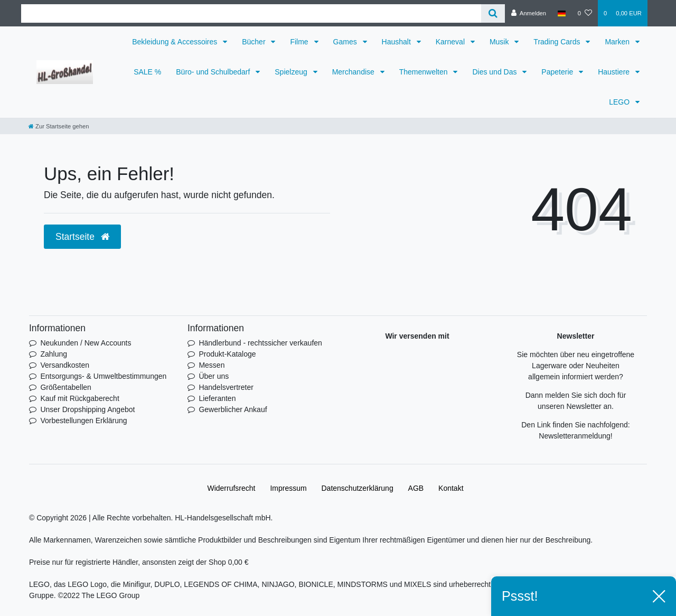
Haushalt (397, 42)
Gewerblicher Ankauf (233, 409)
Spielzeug (292, 72)
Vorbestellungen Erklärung (83, 421)
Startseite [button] (82, 237)
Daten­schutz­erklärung (358, 488)
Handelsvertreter (226, 387)
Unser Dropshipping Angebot (87, 409)
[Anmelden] (528, 13)
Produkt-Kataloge (227, 354)
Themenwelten (425, 72)
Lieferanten (217, 398)
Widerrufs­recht (231, 488)
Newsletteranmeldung (574, 436)
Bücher (255, 42)
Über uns (214, 376)
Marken (618, 42)
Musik (500, 42)
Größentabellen (66, 387)
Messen (212, 365)
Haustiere (615, 72)
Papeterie (558, 72)
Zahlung (54, 354)
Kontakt (451, 488)
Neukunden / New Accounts (86, 343)
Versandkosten (65, 365)
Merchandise (354, 72)
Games (346, 42)
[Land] (562, 13)
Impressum (288, 488)
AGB (416, 488)
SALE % (147, 72)
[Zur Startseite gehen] (59, 126)
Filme (300, 42)
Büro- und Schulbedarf (214, 72)
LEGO (620, 102)
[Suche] (493, 13)
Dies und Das (495, 72)
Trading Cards (558, 42)
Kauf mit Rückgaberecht (79, 398)
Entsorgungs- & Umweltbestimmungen (103, 376)
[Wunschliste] (585, 13)
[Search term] (251, 13)
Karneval (451, 42)
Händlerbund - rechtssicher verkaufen (260, 343)
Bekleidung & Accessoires (176, 42)
